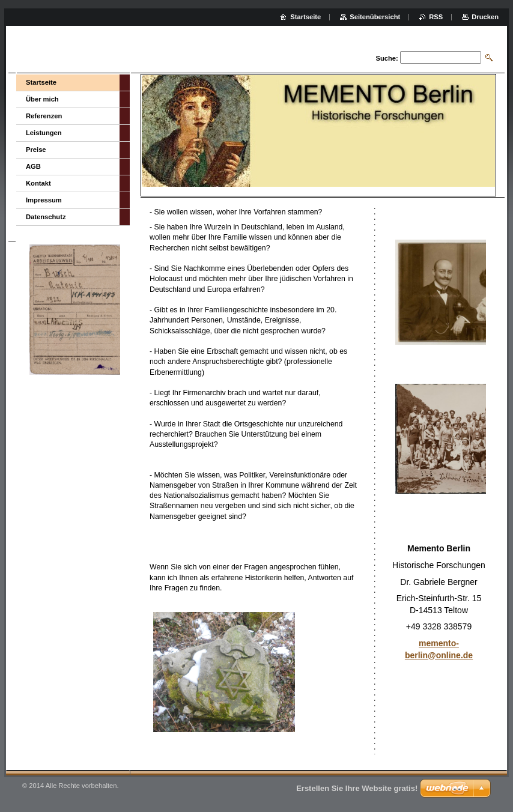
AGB (33, 166)
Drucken (485, 17)
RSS (436, 17)
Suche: (387, 58)
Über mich (42, 99)
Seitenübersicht (375, 17)
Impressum (44, 200)
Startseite (41, 82)
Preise (36, 150)
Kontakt (38, 183)
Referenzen (44, 116)
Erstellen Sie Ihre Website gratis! (357, 788)
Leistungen (44, 133)
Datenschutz (46, 217)
